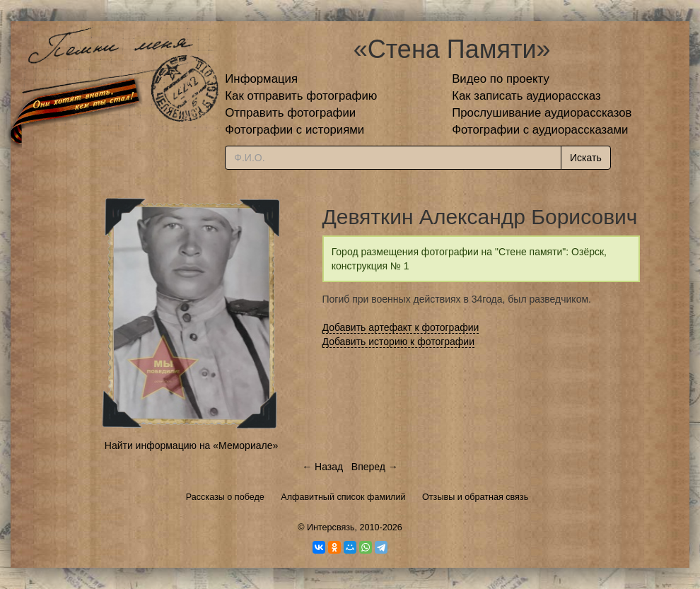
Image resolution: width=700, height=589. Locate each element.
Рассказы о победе (225, 497)
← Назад (322, 467)
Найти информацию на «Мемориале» (191, 445)
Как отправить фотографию (301, 96)
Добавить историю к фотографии (399, 342)
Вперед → (375, 467)
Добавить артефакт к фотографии (401, 327)
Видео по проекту (501, 79)
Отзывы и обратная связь (475, 497)
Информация (261, 79)
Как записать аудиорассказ (526, 96)
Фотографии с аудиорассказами (540, 130)
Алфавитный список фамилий (343, 497)
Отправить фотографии (290, 113)
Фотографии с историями (294, 130)
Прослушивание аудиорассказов (542, 113)
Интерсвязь (331, 527)
